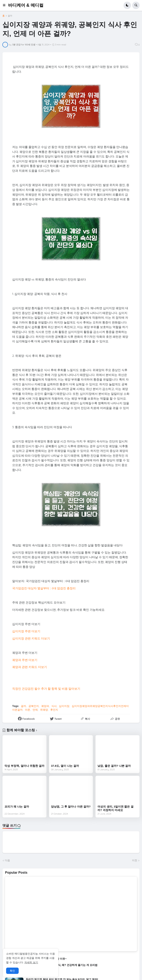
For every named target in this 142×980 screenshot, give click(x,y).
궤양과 (45, 706)
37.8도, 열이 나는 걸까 (65, 766)
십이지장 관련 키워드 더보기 (31, 638)
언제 (35, 710)
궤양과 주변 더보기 (25, 660)
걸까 (10, 16)
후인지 (54, 710)
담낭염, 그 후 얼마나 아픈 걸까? (71, 807)
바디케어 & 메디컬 (26, 5)
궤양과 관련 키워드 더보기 (30, 667)
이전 (135, 860)
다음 (7, 860)
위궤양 (44, 710)
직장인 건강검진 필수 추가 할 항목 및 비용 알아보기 (46, 689)
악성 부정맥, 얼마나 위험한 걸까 (24, 766)
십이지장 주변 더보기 (26, 631)
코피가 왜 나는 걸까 (17, 807)
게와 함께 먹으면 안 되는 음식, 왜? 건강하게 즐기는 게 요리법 (61, 965)
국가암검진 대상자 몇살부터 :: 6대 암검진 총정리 (44, 588)
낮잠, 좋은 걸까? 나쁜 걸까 (114, 766)
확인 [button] (12, 971)
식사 (54, 706)
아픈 (28, 710)
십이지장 (64, 706)
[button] (5, 5)
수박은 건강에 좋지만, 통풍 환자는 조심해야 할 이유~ (36, 959)
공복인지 (34, 706)
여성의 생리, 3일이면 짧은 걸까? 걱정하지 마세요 (115, 808)
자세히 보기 (31, 962)
